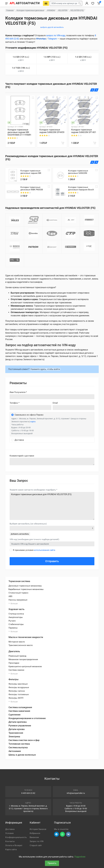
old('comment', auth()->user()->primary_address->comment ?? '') (52, 462)
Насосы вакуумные (18, 600)
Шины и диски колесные (22, 755)
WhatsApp (41, 39)
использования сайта (45, 550)
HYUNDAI (51, 10)
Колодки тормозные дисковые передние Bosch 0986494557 (81, 190)
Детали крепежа (18, 722)
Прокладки (14, 663)
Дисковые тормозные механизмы (25, 586)
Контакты (10, 841)
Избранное (35, 833)
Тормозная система (19, 581)
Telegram (52, 39)
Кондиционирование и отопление (27, 718)
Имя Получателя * (18, 392)
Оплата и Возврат (14, 845)
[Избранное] (93, 3)
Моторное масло (17, 642)
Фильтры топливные (19, 694)
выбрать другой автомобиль (52, 27)
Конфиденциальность (16, 837)
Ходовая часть (16, 609)
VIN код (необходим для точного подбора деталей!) (34, 539)
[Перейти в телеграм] (56, 834)
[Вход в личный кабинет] (87, 3)
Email (55, 403)
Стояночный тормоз (18, 593)
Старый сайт (36, 845)
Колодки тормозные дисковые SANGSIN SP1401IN (78, 173)
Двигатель (14, 651)
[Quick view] (49, 170)
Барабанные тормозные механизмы (26, 589)
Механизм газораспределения (23, 659)
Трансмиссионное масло (21, 645)
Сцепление (14, 715)
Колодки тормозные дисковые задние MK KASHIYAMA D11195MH (19, 132)
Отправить (52, 561)
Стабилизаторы (16, 624)
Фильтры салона (17, 691)
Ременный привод (17, 656)
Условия (9, 833)
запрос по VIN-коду (56, 35)
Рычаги (12, 621)
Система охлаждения (20, 707)
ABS (10, 596)
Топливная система (19, 744)
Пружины (13, 628)
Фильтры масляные (18, 684)
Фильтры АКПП (16, 698)
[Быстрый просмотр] (33, 98)
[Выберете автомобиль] (46, 3)
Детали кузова (17, 729)
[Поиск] (80, 3)
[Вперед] (96, 90)
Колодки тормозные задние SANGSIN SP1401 (84, 131)
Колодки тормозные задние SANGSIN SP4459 (52, 131)
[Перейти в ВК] (68, 834)
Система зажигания (19, 711)
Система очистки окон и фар (24, 740)
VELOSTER (63, 10)
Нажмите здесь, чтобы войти (45, 369)
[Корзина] (99, 3)
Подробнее (80, 857)
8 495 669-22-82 (28, 793)
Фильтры (14, 679)
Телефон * (14, 403)
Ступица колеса (16, 614)
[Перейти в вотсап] (62, 834)
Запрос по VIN (37, 841)
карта (33, 422)
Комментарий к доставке (22, 456)
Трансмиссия (16, 733)
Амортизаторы (16, 617)
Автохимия (15, 751)
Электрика (14, 736)
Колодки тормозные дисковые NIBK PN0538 (32, 188)
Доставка (10, 829)
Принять (52, 863)
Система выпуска (18, 747)
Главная (10, 10)
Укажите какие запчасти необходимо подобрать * (33, 490)
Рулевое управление (20, 726)
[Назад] (92, 90)
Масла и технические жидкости (26, 637)
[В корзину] (31, 143)
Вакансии (34, 837)
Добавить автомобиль (20, 534)
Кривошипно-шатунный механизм (25, 666)
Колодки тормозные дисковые (30, 10)
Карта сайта (11, 849)
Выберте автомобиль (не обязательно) (28, 524)
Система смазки (16, 670)
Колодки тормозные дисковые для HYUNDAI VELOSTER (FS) (52, 506)
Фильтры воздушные (19, 687)
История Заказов (38, 829)
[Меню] (6, 3)
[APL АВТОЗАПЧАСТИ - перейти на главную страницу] (25, 3)
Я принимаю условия (34, 550)
